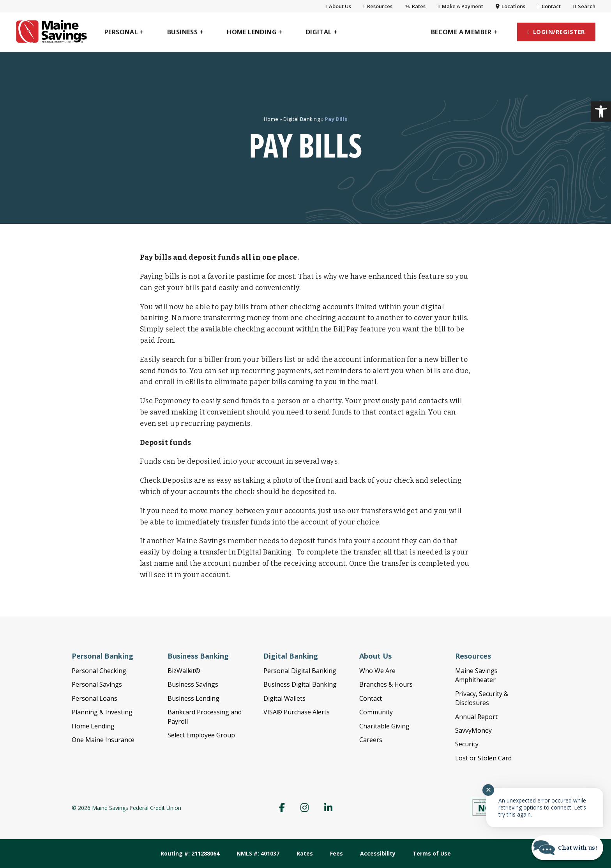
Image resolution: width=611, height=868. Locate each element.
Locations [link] (510, 6)
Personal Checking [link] (99, 671)
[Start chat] (567, 848)
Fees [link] (336, 853)
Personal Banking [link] (102, 656)
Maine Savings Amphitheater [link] (476, 675)
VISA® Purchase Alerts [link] (297, 712)
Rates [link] (415, 6)
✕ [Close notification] (488, 790)
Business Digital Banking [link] (300, 684)
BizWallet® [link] (184, 671)
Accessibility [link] (378, 853)
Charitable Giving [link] (384, 726)
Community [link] (376, 712)
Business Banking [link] (198, 656)
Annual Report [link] (476, 717)
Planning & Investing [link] (102, 712)
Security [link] (467, 744)
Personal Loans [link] (94, 698)
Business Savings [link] (193, 684)
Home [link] (271, 119)
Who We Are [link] (377, 671)
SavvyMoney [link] (473, 730)
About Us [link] (338, 6)
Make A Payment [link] (461, 6)
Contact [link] (549, 6)
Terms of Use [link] (432, 853)
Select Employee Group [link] (201, 735)
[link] (601, 112)
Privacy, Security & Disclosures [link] (482, 698)
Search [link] (584, 6)
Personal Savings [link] (97, 684)
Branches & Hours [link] (386, 684)
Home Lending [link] (93, 726)
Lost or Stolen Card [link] (483, 758)
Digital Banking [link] (302, 119)
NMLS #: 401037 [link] (258, 853)
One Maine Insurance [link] (103, 740)
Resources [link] (378, 6)
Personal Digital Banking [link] (300, 671)
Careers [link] (371, 740)
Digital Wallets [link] (284, 698)
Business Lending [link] (193, 698)
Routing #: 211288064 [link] (190, 853)
